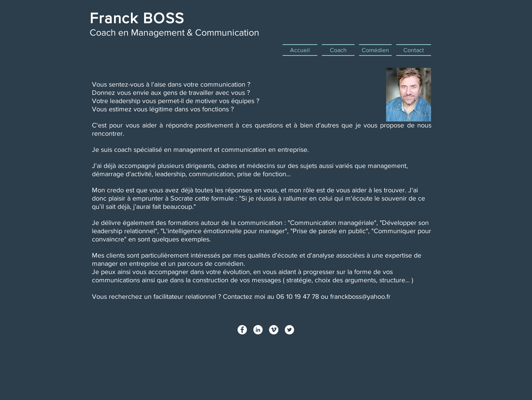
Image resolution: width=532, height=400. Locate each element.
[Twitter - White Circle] (289, 330)
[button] (338, 50)
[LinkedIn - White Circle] (258, 330)
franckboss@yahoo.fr (360, 297)
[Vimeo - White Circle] (274, 330)
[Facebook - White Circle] (242, 330)
